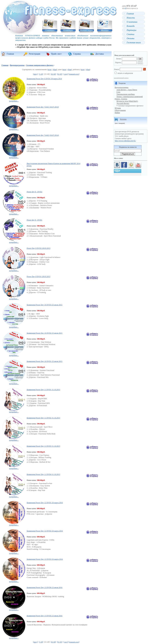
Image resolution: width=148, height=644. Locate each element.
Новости (131, 18)
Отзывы (131, 38)
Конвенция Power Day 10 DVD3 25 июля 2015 (45, 305)
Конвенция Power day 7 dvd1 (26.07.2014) (43, 107)
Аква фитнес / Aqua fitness (127, 90)
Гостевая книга (134, 43)
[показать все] (74, 74)
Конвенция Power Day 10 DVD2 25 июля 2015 (45, 333)
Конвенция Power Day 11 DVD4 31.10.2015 (43, 474)
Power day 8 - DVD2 (34, 192)
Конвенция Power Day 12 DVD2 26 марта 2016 (45, 531)
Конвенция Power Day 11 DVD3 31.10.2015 (43, 446)
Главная (130, 14)
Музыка (118, 108)
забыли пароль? (140, 62)
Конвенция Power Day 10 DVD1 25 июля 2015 (45, 361)
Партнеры (132, 30)
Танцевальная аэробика (125, 94)
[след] (66, 74)
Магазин (105, 30)
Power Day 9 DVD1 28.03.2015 (39, 277)
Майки (117, 113)
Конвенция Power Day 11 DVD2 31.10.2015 (43, 418)
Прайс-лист (56, 54)
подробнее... (14, 100)
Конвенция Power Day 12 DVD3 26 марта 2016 (45, 559)
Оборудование (120, 110)
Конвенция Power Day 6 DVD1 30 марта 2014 (44, 79)
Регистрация (34, 54)
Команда (131, 26)
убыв (55, 70)
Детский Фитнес (123, 103)
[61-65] (60, 74)
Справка (77, 54)
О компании (132, 22)
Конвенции (68, 30)
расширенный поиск (121, 78)
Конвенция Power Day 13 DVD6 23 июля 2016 (45, 587)
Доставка (100, 54)
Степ (118, 92)
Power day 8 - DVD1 (34, 220)
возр (50, 70)
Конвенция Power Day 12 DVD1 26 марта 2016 (45, 503)
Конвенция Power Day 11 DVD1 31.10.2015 (43, 390)
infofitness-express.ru (130, 8)
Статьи (130, 34)
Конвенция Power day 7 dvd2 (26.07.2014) (43, 135)
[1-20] (41, 74)
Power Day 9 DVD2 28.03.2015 (39, 248)
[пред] (35, 74)
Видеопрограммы (17, 65)
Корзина (123, 119)
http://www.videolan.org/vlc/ (125, 141)
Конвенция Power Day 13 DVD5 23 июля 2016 (45, 616)
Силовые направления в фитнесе (40, 65)
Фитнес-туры (86, 30)
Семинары (50, 30)
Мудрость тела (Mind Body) (127, 101)
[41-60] (53, 74)
